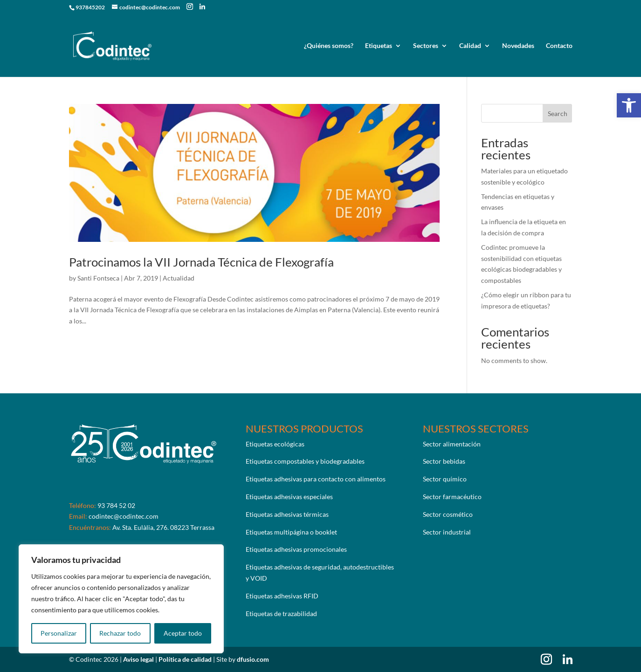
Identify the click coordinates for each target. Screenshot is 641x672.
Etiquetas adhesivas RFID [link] (282, 596)
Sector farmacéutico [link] (452, 497)
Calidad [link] (470, 46)
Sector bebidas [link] (444, 461)
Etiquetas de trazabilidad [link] (281, 614)
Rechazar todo (120, 633)
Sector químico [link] (445, 479)
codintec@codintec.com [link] (124, 516)
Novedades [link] (518, 46)
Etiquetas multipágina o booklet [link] (291, 532)
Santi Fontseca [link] (98, 278)
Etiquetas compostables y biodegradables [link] (305, 461)
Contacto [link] (559, 46)
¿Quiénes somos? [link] (329, 46)
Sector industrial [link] (447, 532)
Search (558, 113)
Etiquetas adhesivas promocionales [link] (296, 549)
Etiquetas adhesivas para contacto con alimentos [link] (316, 479)
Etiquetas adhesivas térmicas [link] (287, 514)
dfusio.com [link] (253, 659)
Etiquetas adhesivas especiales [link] (289, 497)
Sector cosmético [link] (448, 514)
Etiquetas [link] (379, 46)
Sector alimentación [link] (452, 444)
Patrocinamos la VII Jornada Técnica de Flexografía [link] (201, 262)
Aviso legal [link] (139, 659)
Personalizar (59, 633)
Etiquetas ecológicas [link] (275, 444)
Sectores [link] (426, 46)
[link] (629, 105)
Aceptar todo (183, 633)
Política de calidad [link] (186, 659)
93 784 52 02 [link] (116, 505)
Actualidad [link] (179, 278)
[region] (121, 599)
